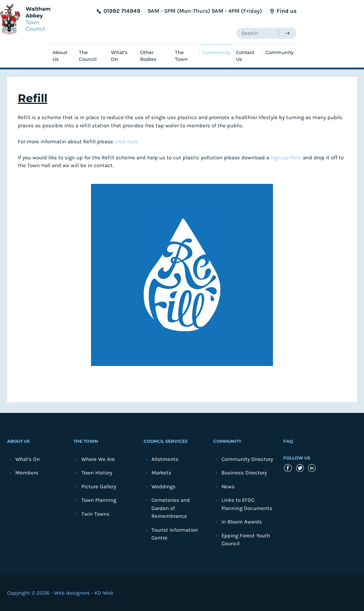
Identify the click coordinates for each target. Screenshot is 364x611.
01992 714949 (122, 11)
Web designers (72, 593)
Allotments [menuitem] (165, 459)
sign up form (286, 158)
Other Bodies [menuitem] (148, 56)
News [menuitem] (228, 487)
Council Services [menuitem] (166, 441)
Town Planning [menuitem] (99, 500)
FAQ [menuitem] (288, 441)
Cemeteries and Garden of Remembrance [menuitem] (171, 508)
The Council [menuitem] (88, 56)
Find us (287, 11)
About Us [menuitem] (60, 56)
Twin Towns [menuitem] (95, 514)
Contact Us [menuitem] (245, 56)
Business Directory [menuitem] (244, 473)
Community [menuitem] (216, 52)
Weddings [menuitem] (164, 487)
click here (126, 142)
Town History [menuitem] (97, 473)
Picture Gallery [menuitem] (99, 487)
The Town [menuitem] (181, 56)
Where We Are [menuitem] (98, 459)
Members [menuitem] (27, 473)
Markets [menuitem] (161, 473)
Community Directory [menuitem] (247, 459)
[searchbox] (257, 33)
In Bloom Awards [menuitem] (242, 522)
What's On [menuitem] (119, 56)
